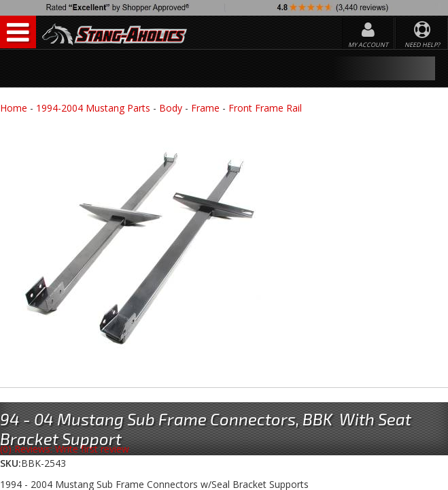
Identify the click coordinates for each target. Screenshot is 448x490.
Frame (205, 108)
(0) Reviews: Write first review (65, 449)
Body (171, 108)
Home (14, 108)
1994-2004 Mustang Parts (93, 108)
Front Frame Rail (265, 108)
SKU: (11, 463)
